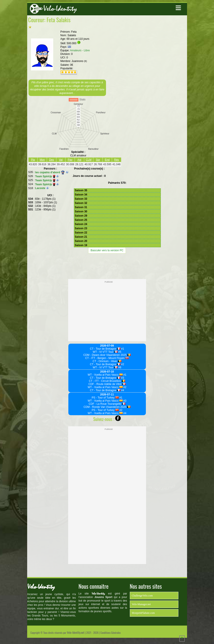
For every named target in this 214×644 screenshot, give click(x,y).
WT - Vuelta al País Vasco (105, 375)
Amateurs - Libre (80, 50)
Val (61, 160)
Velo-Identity (60, 9)
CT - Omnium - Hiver (107, 361)
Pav (70, 160)
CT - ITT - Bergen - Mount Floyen (107, 358)
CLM (89, 160)
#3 (122, 378)
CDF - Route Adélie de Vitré (107, 384)
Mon (42, 160)
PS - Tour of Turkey (105, 398)
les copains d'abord (50, 172)
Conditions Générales (111, 633)
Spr (98, 160)
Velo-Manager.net (141, 604)
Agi (79, 160)
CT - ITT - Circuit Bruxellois (107, 381)
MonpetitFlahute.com (143, 613)
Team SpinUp (45, 176)
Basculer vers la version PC (107, 250)
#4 (122, 390)
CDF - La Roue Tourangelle (107, 404)
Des (52, 160)
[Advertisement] (107, 266)
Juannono (79, 61)
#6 (119, 367)
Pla (33, 160)
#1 (122, 349)
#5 (119, 352)
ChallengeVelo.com (142, 596)
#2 (122, 364)
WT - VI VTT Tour (105, 352)
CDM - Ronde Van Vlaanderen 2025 (107, 407)
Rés (117, 160)
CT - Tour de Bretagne (105, 349)
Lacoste (40, 188)
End (107, 160)
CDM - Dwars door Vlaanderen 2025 (107, 355)
